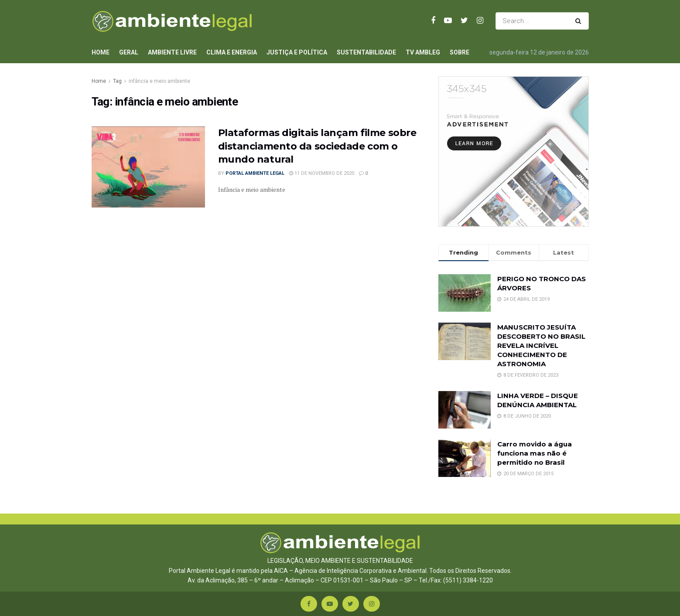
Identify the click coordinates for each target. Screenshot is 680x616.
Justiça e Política (297, 52)
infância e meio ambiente (159, 81)
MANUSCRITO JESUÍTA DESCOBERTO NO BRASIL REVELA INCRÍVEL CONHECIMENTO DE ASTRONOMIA (541, 345)
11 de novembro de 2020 (322, 173)
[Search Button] (580, 21)
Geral (129, 52)
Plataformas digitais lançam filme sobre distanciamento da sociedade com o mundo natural (317, 146)
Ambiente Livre (172, 52)
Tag (117, 81)
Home (101, 52)
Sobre (460, 52)
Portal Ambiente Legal (255, 173)
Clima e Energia (232, 52)
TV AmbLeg (423, 52)
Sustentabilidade (366, 52)
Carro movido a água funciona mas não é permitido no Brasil (535, 453)
